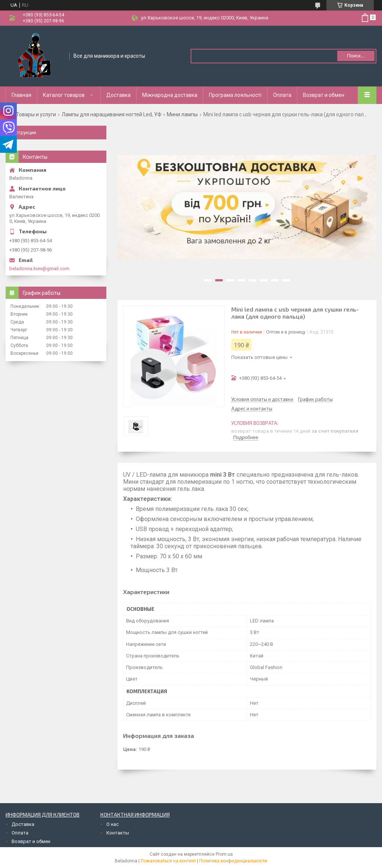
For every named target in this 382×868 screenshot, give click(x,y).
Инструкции (23, 132)
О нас (112, 824)
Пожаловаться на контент (168, 861)
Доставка (118, 95)
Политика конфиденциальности (233, 861)
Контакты (118, 833)
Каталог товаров (64, 95)
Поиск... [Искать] (356, 56)
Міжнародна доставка (170, 95)
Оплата (282, 95)
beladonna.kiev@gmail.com (39, 269)
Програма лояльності (235, 95)
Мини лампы (182, 114)
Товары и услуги (36, 114)
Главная (21, 95)
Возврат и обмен (324, 95)
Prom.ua (224, 854)
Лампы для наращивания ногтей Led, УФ (112, 114)
